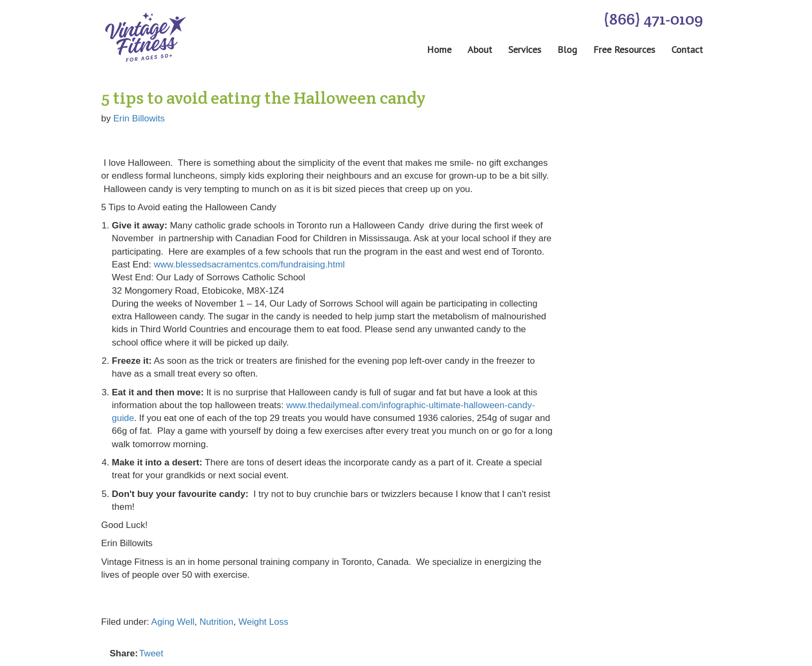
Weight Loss (263, 622)
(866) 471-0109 (653, 19)
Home (439, 50)
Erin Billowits (139, 118)
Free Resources (624, 50)
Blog (567, 50)
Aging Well (173, 622)
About (480, 50)
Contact (687, 50)
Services (525, 50)
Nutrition (216, 622)
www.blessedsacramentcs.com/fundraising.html (249, 265)
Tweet (151, 653)
